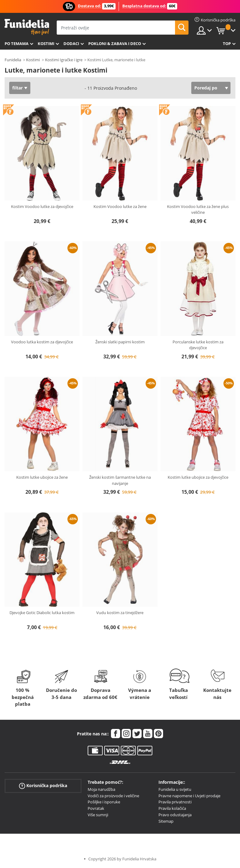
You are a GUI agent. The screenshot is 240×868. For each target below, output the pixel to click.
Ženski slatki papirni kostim (120, 342)
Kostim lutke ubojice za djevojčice (198, 477)
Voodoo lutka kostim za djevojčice (42, 342)
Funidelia (13, 60)
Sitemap (166, 821)
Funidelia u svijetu (175, 789)
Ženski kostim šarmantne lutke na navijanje (120, 480)
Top (227, 43)
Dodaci (71, 43)
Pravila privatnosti (175, 802)
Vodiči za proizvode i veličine (113, 796)
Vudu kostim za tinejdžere (120, 613)
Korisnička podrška (43, 786)
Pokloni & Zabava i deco (115, 43)
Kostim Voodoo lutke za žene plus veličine (198, 209)
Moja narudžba (101, 789)
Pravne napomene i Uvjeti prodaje (189, 796)
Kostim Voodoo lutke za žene (120, 206)
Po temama (17, 43)
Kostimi (46, 43)
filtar (17, 88)
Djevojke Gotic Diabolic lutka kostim (42, 613)
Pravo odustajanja (175, 815)
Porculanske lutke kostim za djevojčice (198, 345)
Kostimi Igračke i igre (64, 60)
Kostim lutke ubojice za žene (42, 477)
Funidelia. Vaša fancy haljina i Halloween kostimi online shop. (27, 27)
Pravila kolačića (172, 808)
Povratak (96, 808)
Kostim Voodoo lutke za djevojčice (42, 206)
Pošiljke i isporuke (104, 802)
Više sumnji (98, 815)
